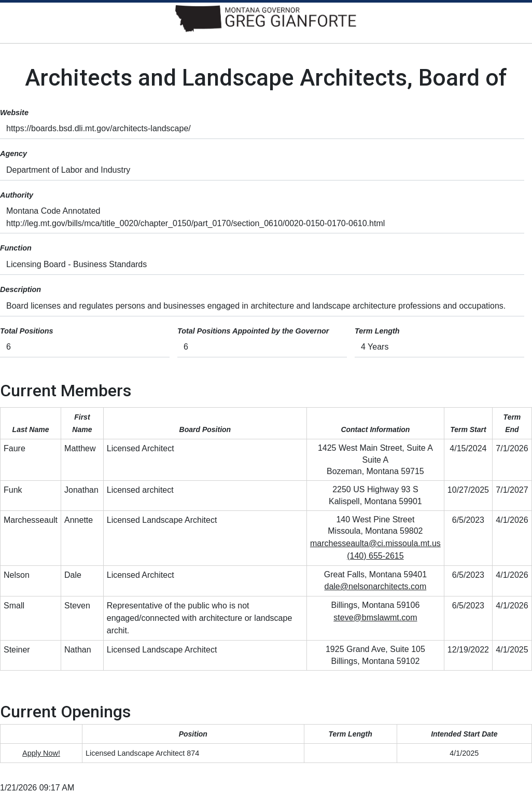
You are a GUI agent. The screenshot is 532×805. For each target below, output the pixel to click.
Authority (17, 195)
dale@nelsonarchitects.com (376, 586)
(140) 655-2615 (375, 556)
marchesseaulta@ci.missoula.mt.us (375, 543)
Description (20, 289)
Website (14, 113)
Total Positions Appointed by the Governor (253, 331)
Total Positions (27, 331)
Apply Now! (41, 753)
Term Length (377, 331)
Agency (13, 154)
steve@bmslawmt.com (375, 617)
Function (16, 248)
